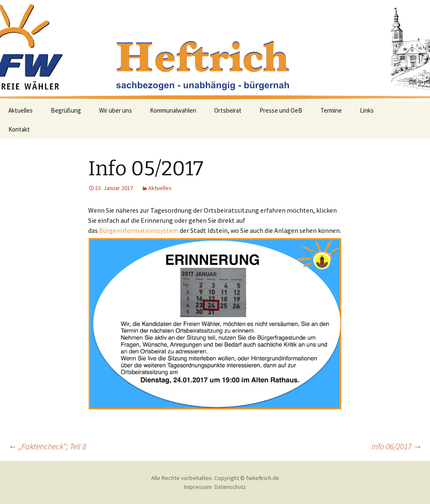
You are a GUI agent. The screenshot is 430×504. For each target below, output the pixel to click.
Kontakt (19, 129)
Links (367, 110)
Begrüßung (66, 110)
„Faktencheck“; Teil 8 (47, 446)
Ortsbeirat (228, 110)
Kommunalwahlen (173, 110)
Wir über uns (115, 110)
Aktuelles (21, 110)
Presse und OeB (281, 110)
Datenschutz (230, 487)
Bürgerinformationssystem (139, 230)
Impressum (198, 487)
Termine (331, 110)
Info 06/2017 (397, 446)
